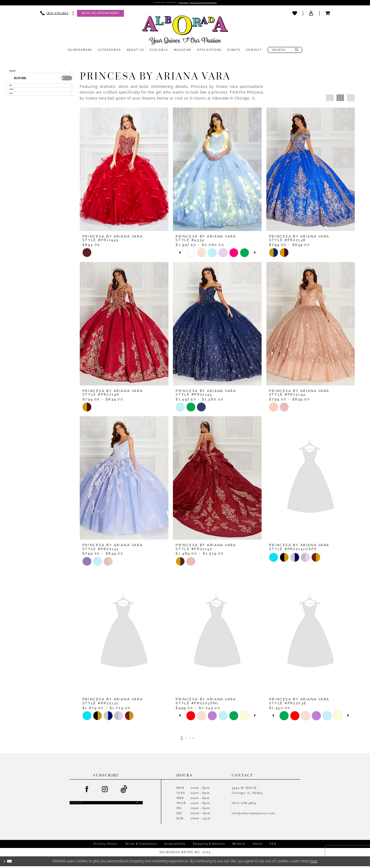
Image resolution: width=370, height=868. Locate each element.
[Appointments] (100, 15)
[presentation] (66, 85)
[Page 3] (191, 739)
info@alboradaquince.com (254, 815)
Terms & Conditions (141, 846)
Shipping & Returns (209, 846)
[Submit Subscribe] (136, 807)
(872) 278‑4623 (244, 805)
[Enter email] (106, 807)
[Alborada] (185, 33)
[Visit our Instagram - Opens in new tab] (105, 791)
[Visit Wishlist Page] (295, 15)
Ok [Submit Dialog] (17, 863)
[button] (311, 15)
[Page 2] (185, 739)
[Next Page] (198, 739)
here (314, 863)
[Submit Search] (297, 52)
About (258, 846)
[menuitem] (54, 15)
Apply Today (182, 4)
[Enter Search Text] (285, 52)
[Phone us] (54, 15)
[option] (191, 254)
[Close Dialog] (7, 863)
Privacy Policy (106, 846)
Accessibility (175, 846)
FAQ (273, 846)
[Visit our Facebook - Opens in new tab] (87, 791)
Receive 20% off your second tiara (226, 4)
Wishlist (239, 846)
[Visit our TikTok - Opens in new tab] (124, 791)
